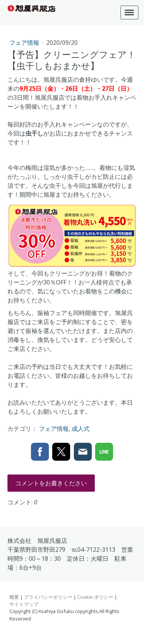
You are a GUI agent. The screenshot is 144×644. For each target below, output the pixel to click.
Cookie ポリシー (95, 597)
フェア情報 (25, 43)
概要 (14, 597)
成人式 (81, 429)
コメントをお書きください (51, 483)
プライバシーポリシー (48, 597)
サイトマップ (24, 604)
